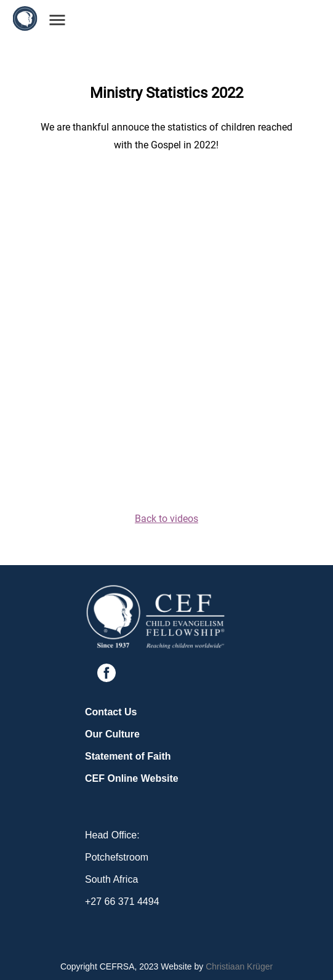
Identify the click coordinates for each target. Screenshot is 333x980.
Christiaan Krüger (239, 966)
